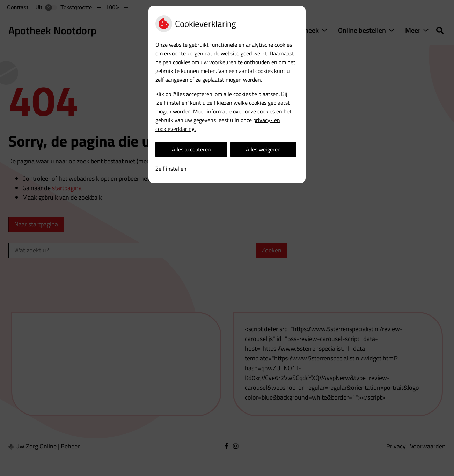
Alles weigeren (263, 149)
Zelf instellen (171, 169)
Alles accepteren (191, 149)
